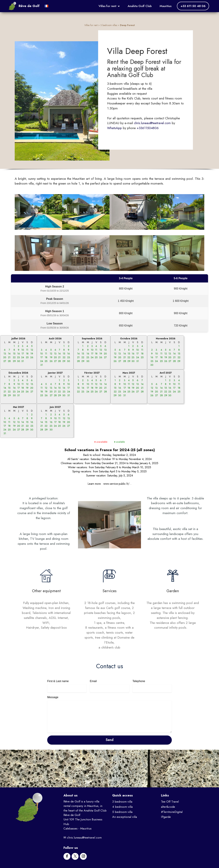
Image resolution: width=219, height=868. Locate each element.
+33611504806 (148, 128)
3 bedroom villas (109, 25)
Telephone (139, 681)
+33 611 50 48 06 (193, 6)
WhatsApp (114, 128)
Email (93, 681)
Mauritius (166, 6)
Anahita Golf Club (140, 6)
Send (109, 740)
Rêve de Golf (29, 6)
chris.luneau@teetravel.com (152, 123)
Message (53, 697)
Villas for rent (107, 6)
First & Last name (58, 681)
